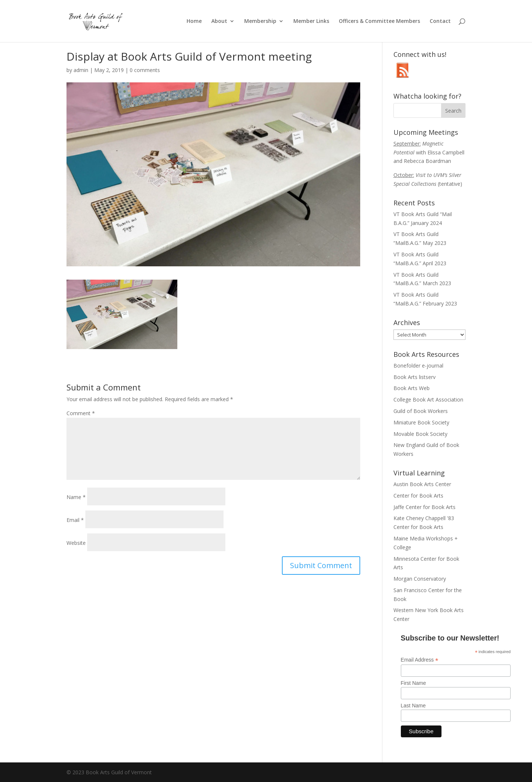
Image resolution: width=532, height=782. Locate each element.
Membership (260, 21)
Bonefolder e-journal (418, 366)
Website (76, 543)
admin (81, 70)
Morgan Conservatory (420, 579)
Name (76, 497)
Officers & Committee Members (379, 21)
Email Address (420, 660)
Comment (81, 413)
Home (194, 21)
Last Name (413, 706)
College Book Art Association (428, 399)
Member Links (311, 21)
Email (75, 520)
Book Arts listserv (415, 377)
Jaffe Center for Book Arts (424, 507)
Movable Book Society (420, 434)
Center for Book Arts (418, 496)
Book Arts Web (412, 388)
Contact (440, 21)
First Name (413, 683)
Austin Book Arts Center (422, 484)
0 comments (145, 70)
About (219, 21)
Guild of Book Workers (421, 411)
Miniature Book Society (421, 422)
